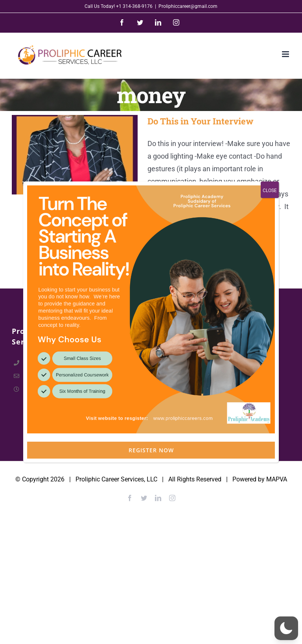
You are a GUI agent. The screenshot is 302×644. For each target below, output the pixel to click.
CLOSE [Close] (270, 235)
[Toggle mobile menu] (286, 54)
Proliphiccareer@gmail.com (188, 6)
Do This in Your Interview (201, 121)
